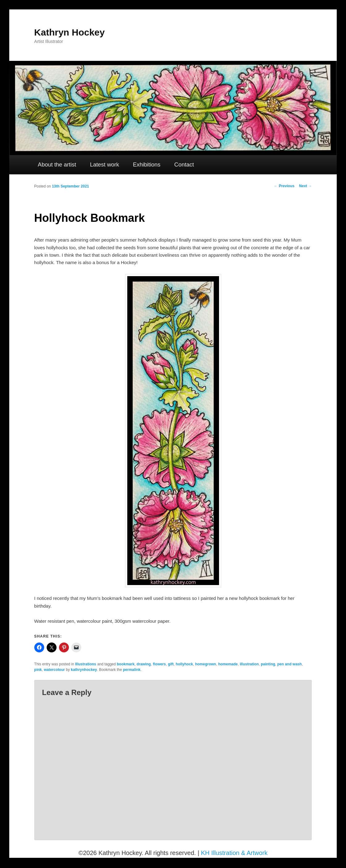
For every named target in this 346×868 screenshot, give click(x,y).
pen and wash (290, 664)
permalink (132, 670)
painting (268, 664)
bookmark (126, 664)
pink (38, 670)
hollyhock (184, 664)
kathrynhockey (84, 670)
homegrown (205, 664)
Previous (284, 186)
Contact (184, 164)
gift (171, 664)
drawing (144, 664)
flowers (159, 664)
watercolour (54, 670)
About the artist (57, 164)
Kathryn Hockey (70, 32)
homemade (228, 664)
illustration (249, 664)
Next (305, 186)
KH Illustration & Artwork (234, 853)
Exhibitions (147, 164)
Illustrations (86, 664)
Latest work (104, 164)
